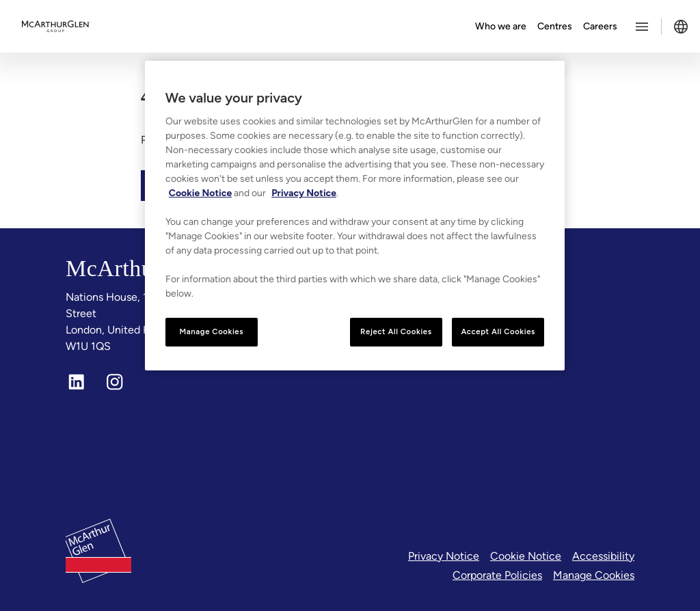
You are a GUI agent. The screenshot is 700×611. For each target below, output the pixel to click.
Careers (600, 26)
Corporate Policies (497, 575)
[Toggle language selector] (681, 27)
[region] (355, 216)
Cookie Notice (526, 556)
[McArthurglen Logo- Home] (56, 27)
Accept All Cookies (498, 331)
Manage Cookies (594, 575)
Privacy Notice (444, 556)
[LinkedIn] (77, 382)
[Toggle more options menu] (642, 27)
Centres (555, 26)
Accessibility (603, 556)
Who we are (501, 26)
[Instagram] (115, 382)
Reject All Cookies (396, 331)
